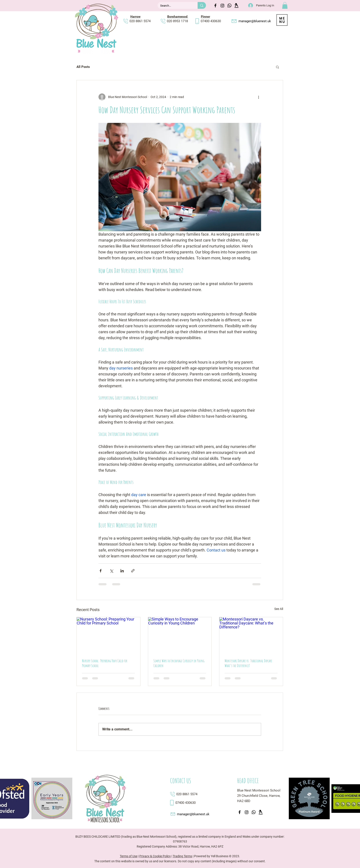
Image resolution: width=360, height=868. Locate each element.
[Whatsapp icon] (229, 5)
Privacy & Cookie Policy (155, 856)
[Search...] (174, 6)
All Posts (83, 67)
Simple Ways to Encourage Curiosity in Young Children (179, 663)
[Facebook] (215, 5)
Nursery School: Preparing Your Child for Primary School (105, 663)
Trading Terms (182, 856)
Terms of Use (129, 856)
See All (279, 609)
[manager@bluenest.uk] (251, 21)
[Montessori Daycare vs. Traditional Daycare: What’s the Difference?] (251, 635)
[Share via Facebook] (101, 571)
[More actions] (258, 97)
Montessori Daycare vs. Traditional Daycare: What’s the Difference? (249, 663)
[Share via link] (133, 571)
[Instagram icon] (222, 5)
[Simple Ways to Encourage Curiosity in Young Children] (180, 635)
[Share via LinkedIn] (122, 571)
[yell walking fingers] (236, 5)
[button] (285, 5)
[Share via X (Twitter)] (111, 571)
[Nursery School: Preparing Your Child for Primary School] (108, 635)
